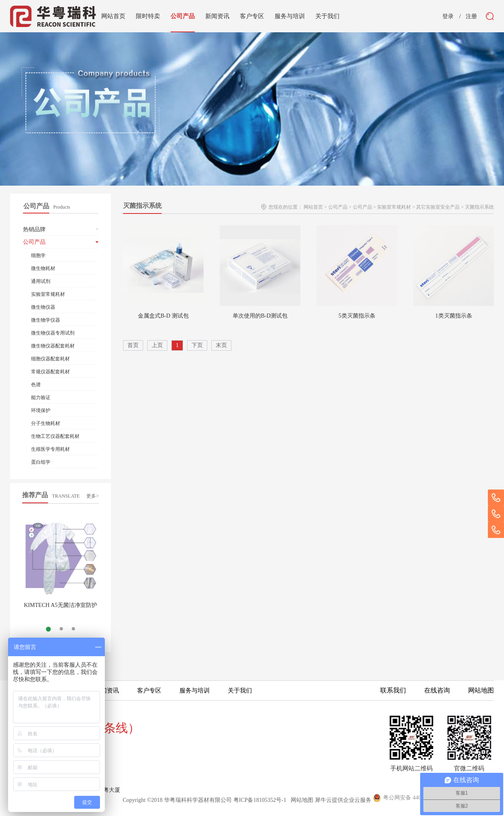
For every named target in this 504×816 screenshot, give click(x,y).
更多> (93, 496)
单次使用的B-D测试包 (260, 316)
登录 (448, 17)
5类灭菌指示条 (357, 316)
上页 (157, 345)
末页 (221, 345)
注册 (471, 17)
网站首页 (113, 16)
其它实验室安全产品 (438, 207)
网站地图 (301, 800)
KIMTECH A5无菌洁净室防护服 (60, 608)
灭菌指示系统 (479, 207)
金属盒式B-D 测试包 (163, 316)
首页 (133, 345)
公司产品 (338, 207)
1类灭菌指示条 (454, 316)
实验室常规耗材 (394, 207)
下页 (197, 345)
